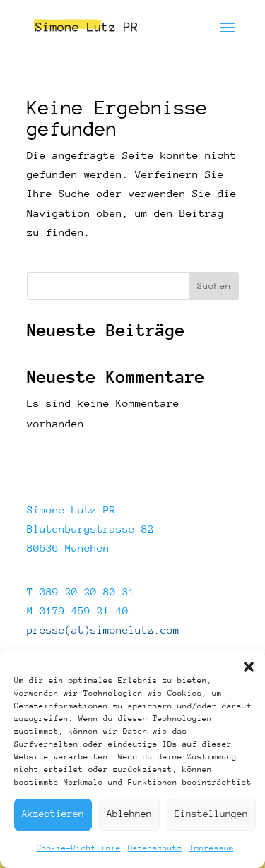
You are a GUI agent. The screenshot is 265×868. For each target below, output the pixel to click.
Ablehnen (129, 814)
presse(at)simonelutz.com (103, 630)
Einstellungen (211, 814)
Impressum (212, 848)
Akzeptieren (53, 814)
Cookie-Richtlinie (79, 848)
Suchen (214, 286)
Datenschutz (155, 848)
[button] (249, 667)
